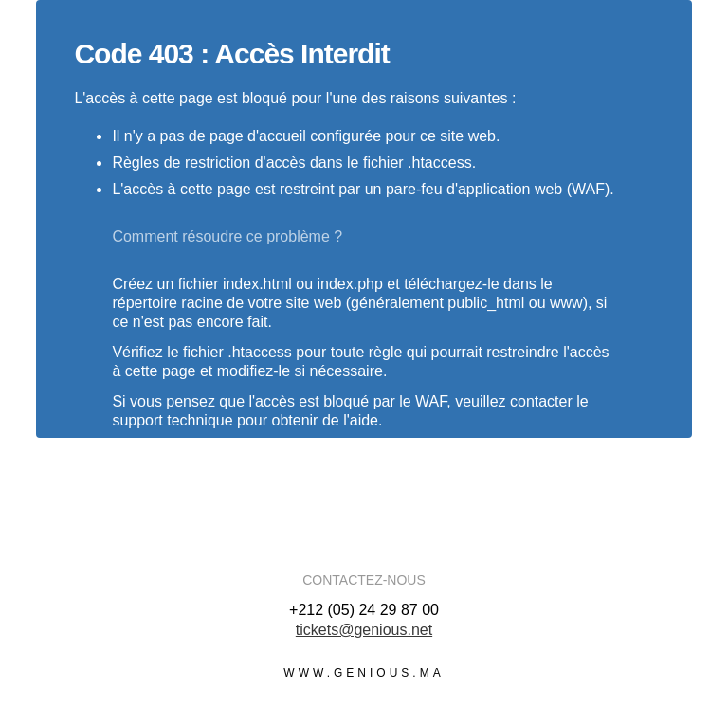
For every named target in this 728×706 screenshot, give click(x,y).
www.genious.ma (364, 673)
